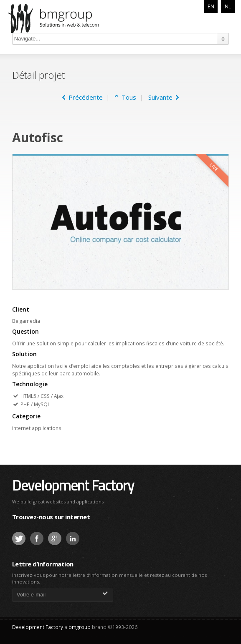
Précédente (82, 97)
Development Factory (73, 485)
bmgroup (64, 18)
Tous (127, 97)
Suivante (164, 97)
